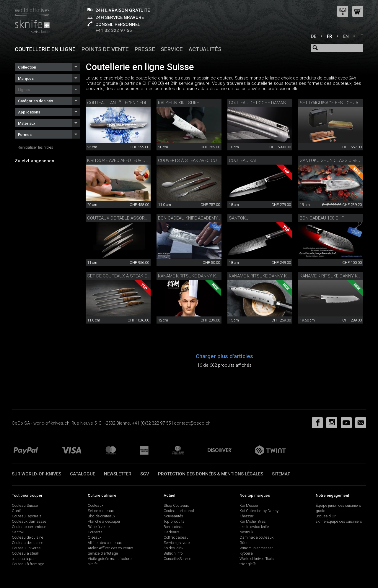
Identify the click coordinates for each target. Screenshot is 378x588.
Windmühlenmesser (256, 548)
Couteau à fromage (28, 564)
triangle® (248, 564)
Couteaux (96, 505)
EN (346, 36)
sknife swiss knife (254, 527)
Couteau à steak (25, 553)
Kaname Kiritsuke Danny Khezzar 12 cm (202, 276)
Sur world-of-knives (36, 474)
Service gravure (177, 543)
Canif (16, 511)
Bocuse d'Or (326, 516)
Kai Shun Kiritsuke (179, 103)
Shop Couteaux (176, 505)
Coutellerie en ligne (45, 49)
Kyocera (246, 553)
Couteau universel (27, 548)
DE (314, 36)
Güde (244, 543)
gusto (320, 511)
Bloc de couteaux (101, 516)
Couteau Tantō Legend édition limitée (129, 103)
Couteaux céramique (29, 527)
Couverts (95, 532)
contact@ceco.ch (192, 423)
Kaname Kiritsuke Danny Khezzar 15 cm (273, 276)
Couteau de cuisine (27, 537)
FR (330, 36)
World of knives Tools (257, 559)
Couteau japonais (27, 516)
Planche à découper (104, 521)
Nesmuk (246, 532)
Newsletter (118, 474)
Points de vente (105, 49)
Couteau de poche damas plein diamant (273, 103)
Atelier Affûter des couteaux (110, 548)
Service (172, 49)
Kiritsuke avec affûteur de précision (129, 160)
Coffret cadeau (176, 537)
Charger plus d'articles (224, 356)
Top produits (174, 521)
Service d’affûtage (103, 553)
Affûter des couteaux (105, 543)
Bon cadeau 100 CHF (322, 218)
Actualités (205, 49)
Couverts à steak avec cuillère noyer (201, 160)
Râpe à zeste (99, 527)
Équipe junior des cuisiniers (338, 505)
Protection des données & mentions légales (211, 474)
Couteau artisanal (179, 511)
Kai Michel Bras (253, 521)
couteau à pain (24, 559)
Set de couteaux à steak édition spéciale (134, 276)
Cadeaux (171, 532)
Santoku (239, 218)
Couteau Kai (242, 160)
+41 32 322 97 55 (114, 30)
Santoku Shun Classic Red (330, 160)
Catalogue (83, 474)
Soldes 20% (173, 548)
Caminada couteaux (256, 537)
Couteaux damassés (29, 521)
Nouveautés (173, 516)
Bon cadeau (173, 527)
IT (361, 36)
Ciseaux (94, 537)
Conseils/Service (177, 559)
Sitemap (281, 474)
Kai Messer (249, 505)
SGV (145, 474)
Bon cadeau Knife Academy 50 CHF (195, 218)
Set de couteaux (101, 511)
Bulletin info (173, 553)
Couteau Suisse (25, 505)
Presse (145, 49)
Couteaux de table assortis (119, 218)
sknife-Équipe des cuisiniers (339, 521)
